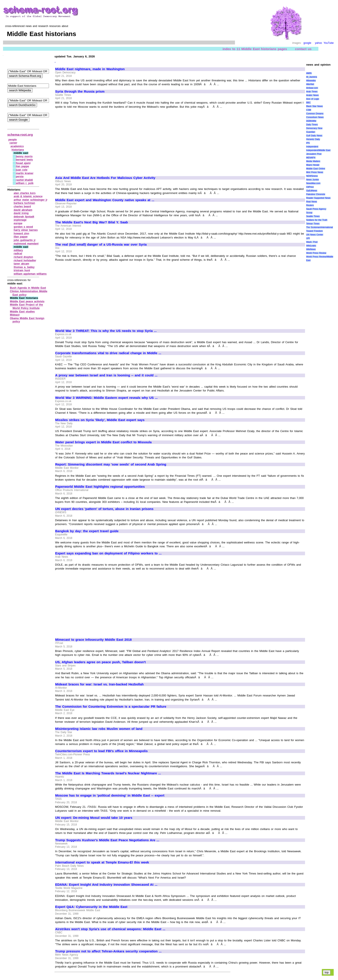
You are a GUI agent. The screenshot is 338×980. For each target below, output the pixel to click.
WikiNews (311, 249)
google (307, 43)
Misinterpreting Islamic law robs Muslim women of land (99, 729)
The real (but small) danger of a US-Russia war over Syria (101, 245)
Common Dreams (315, 114)
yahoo (318, 43)
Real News (311, 202)
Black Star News (314, 106)
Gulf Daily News (314, 136)
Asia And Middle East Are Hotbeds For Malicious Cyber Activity (105, 178)
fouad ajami (23, 163)
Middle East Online (315, 169)
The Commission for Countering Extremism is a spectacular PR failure (111, 707)
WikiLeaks (311, 246)
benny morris (24, 156)
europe (18, 223)
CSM (308, 110)
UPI (308, 238)
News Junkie (312, 180)
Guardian (311, 132)
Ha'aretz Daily (313, 139)
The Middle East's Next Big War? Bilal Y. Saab (92, 222)
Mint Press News (315, 172)
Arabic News (312, 95)
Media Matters (313, 161)
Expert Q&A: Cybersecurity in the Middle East (91, 907)
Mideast (15, 315)
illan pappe (21, 237)
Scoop (309, 213)
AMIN (309, 73)
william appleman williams (30, 274)
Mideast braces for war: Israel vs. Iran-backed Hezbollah (99, 684)
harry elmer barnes (26, 230)
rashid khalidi (24, 180)
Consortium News (315, 117)
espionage (20, 220)
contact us (303, 49)
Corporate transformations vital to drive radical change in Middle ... (108, 353)
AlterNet (310, 84)
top (327, 972)
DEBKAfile (311, 121)
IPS (308, 143)
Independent (312, 147)
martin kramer (25, 173)
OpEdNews (312, 191)
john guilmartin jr (25, 240)
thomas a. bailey (24, 267)
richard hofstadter (25, 260)
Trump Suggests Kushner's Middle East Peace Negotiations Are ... (107, 840)
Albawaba (311, 81)
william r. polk (25, 183)
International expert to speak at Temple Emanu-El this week (102, 862)
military (18, 250)
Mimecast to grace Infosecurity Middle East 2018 (93, 640)
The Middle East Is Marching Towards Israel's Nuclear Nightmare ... (108, 773)
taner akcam (22, 264)
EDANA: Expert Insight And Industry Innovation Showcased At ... (106, 885)
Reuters (310, 205)
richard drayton (23, 257)
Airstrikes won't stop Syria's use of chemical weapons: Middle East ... (110, 929)
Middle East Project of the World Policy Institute (26, 306)
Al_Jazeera (311, 77)
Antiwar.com (312, 88)
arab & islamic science (28, 196)
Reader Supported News (318, 198)
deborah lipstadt (24, 217)
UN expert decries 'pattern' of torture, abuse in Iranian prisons (104, 509)
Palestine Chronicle (316, 194)
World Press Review (316, 253)
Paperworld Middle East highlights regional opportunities (100, 487)
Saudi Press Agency (316, 209)
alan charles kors (25, 193)
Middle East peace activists (27, 301)
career (13, 143)
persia (20, 177)
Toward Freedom (314, 231)
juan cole (22, 170)
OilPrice (310, 187)
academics (17, 146)
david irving (21, 213)
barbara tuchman (24, 203)
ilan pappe (22, 166)
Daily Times (312, 125)
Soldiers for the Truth (317, 220)
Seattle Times (313, 216)
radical (18, 254)
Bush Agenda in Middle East (28, 288)
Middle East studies (22, 312)
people (13, 140)
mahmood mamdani (26, 244)
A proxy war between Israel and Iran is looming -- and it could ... (106, 375)
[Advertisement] (91, 140)
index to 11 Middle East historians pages (255, 49)
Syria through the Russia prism (80, 92)
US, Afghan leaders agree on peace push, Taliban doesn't (100, 662)
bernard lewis (24, 160)
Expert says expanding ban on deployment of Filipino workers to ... (108, 553)
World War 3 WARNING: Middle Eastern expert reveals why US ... (106, 398)
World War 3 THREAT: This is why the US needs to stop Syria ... (106, 331)
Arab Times (312, 92)
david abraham (23, 210)
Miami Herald (313, 165)
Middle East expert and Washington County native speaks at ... (105, 200)
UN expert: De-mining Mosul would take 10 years (94, 818)
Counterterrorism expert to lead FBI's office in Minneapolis (101, 751)
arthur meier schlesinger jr (31, 200)
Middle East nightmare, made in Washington (90, 69)
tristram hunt (22, 270)
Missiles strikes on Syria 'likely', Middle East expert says (100, 420)
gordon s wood (23, 227)
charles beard (22, 207)
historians (18, 150)
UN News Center (315, 235)
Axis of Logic (313, 99)
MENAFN (311, 158)
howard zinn (22, 234)
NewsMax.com (313, 183)
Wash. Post (312, 242)
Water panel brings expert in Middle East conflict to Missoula (103, 442)
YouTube (329, 43)
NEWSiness (312, 176)
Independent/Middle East (318, 150)
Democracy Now (314, 128)
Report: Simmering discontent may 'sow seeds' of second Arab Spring (111, 464)
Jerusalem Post (314, 154)
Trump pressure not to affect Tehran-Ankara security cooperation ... (108, 951)
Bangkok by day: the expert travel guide (87, 531)
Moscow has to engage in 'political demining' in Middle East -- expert (110, 795)
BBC (308, 103)
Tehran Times (313, 224)
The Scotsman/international (319, 227)
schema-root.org (20, 135)
